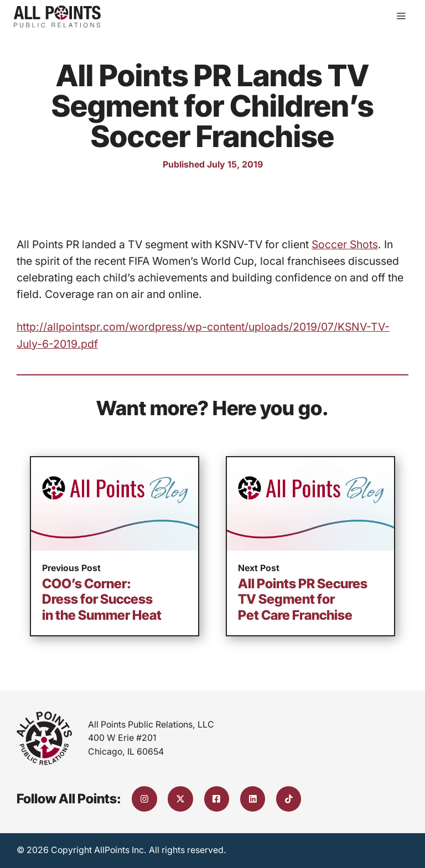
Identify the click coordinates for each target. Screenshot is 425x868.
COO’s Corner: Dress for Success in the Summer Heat (102, 599)
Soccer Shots (345, 244)
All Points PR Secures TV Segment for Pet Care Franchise (303, 599)
